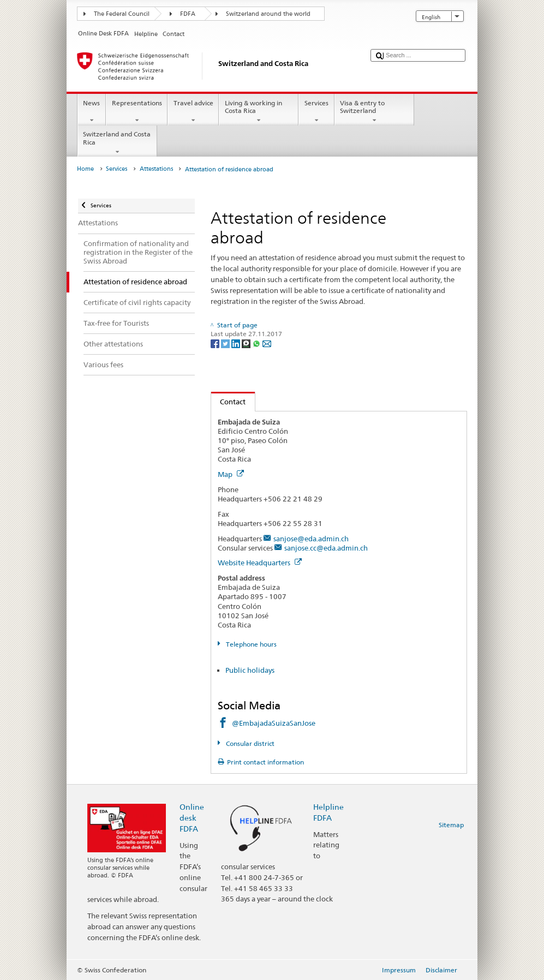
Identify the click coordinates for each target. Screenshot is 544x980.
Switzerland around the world (268, 14)
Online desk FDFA (192, 818)
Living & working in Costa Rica (259, 112)
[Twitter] (226, 343)
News (92, 112)
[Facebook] (216, 343)
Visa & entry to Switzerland (374, 112)
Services (316, 112)
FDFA (188, 14)
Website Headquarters (260, 563)
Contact (229, 402)
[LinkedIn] (237, 343)
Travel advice (193, 112)
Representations (137, 112)
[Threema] (247, 343)
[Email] (267, 343)
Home (85, 169)
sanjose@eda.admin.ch (311, 539)
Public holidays (250, 670)
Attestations (156, 169)
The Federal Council (122, 14)
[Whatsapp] (257, 343)
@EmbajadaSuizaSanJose (274, 723)
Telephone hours (250, 644)
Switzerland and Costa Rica (117, 143)
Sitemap (451, 825)
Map (231, 474)
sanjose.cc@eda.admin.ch (326, 548)
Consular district (249, 743)
